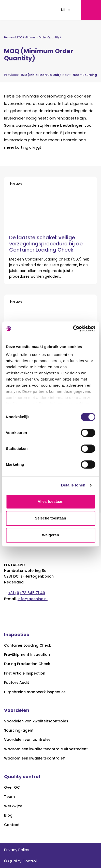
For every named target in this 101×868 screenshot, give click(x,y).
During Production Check (27, 664)
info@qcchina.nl (33, 599)
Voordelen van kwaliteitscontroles (36, 721)
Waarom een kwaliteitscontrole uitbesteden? (46, 749)
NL (63, 10)
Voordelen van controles (27, 740)
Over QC (12, 788)
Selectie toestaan (51, 518)
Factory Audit (17, 683)
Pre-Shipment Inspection (27, 655)
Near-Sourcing (80, 75)
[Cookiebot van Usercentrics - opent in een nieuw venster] (73, 329)
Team (9, 797)
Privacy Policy (17, 850)
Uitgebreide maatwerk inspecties (35, 692)
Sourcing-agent (19, 730)
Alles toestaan (51, 501)
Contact (12, 825)
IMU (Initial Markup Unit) (32, 75)
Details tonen (73, 485)
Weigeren (51, 535)
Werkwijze (13, 806)
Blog (8, 815)
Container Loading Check (28, 645)
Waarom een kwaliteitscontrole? (34, 758)
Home (8, 37)
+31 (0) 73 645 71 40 (27, 593)
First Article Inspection (25, 673)
